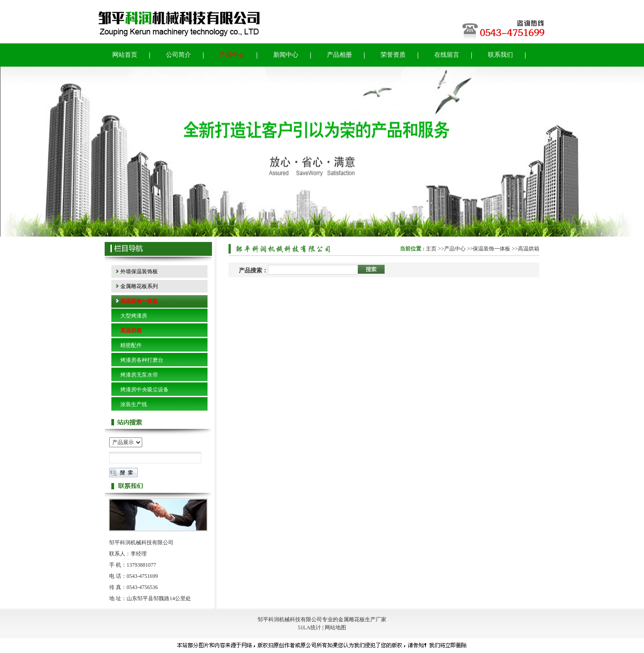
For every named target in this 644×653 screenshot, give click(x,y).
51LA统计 (309, 628)
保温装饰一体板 (491, 249)
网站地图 (335, 628)
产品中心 (455, 249)
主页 (431, 249)
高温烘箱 (529, 249)
